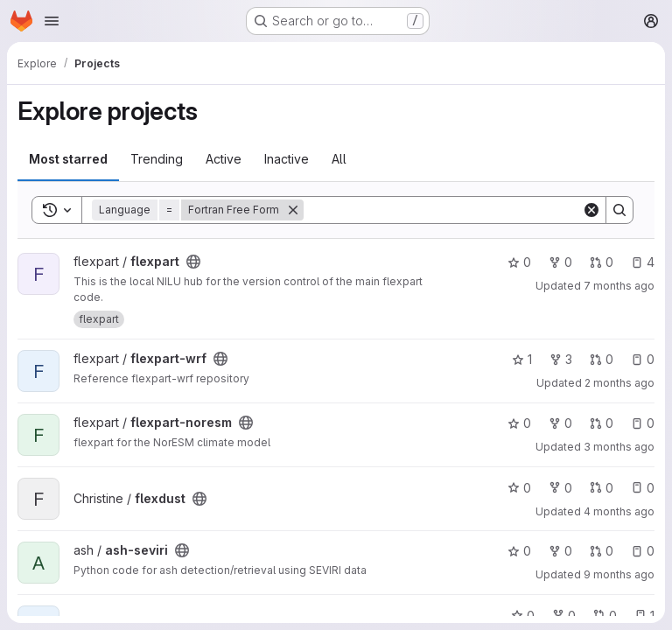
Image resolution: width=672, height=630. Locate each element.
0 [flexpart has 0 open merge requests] (602, 262)
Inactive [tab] (287, 159)
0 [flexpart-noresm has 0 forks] (560, 423)
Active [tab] (224, 159)
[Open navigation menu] (52, 21)
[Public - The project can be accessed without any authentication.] (193, 262)
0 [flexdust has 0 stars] (519, 488)
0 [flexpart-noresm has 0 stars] (519, 423)
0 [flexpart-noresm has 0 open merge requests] (602, 423)
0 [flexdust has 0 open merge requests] (602, 488)
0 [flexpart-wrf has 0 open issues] (643, 359)
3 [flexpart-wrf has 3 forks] (561, 359)
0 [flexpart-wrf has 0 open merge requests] (602, 359)
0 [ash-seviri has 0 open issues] (643, 551)
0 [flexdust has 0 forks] (560, 488)
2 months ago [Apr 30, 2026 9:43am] (619, 383)
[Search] (443, 210)
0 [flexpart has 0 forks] (560, 262)
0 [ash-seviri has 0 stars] (519, 551)
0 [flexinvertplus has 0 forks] (564, 616)
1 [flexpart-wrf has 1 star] (522, 359)
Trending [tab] (157, 159)
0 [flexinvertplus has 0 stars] (523, 616)
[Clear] (591, 210)
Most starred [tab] (68, 159)
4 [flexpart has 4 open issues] (643, 262)
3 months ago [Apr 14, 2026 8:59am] (619, 447)
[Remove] (293, 210)
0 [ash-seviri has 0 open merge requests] (602, 551)
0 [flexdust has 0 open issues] (643, 488)
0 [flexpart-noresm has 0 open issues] (643, 423)
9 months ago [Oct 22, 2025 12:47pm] (619, 574)
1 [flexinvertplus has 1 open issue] (644, 616)
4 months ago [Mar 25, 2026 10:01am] (619, 511)
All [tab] (339, 159)
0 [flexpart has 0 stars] (519, 262)
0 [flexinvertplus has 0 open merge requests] (605, 616)
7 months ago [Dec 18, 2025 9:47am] (619, 286)
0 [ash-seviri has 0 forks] (560, 551)
